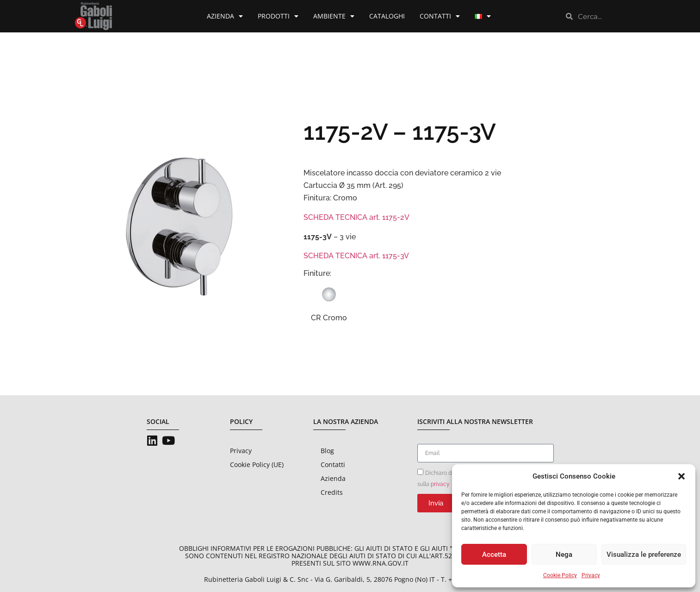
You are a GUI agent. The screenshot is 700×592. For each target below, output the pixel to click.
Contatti (440, 16)
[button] (681, 476)
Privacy (591, 575)
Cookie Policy (560, 575)
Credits (332, 492)
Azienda (225, 16)
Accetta (494, 555)
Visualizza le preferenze (644, 555)
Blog (327, 451)
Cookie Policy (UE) (257, 464)
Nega (564, 555)
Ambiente (334, 16)
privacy (440, 484)
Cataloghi (387, 16)
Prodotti (278, 16)
